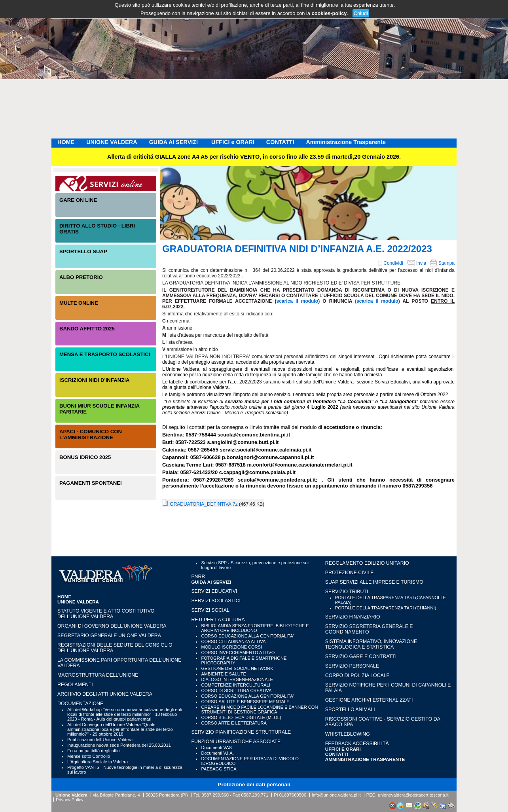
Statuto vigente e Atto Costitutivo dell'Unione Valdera (106, 614)
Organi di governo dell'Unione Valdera (112, 626)
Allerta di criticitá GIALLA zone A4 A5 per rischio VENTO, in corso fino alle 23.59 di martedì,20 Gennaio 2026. (254, 157)
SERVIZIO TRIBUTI (347, 592)
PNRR (198, 577)
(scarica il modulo (377, 301)
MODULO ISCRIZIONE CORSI (231, 647)
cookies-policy (329, 13)
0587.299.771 (255, 795)
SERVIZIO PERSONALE (352, 666)
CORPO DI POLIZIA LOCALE (357, 675)
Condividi (390, 263)
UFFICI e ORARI (233, 142)
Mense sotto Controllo (89, 756)
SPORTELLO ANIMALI (350, 710)
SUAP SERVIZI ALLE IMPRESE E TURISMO (374, 582)
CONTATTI (280, 142)
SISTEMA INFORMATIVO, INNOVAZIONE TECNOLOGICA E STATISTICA (371, 644)
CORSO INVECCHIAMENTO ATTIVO (238, 653)
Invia (417, 263)
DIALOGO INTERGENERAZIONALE (237, 679)
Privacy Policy (70, 800)
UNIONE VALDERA (112, 142)
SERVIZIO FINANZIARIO (353, 617)
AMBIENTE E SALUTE (224, 674)
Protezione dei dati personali (254, 784)
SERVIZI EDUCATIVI (214, 591)
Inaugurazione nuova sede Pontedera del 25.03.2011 (119, 745)
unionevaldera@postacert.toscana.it (413, 795)
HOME (66, 142)
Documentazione (80, 704)
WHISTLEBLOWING (348, 734)
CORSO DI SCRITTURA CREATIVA (236, 691)
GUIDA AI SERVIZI (174, 142)
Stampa (442, 263)
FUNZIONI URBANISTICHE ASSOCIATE (236, 742)
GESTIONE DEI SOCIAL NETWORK (237, 668)
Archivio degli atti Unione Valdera (105, 694)
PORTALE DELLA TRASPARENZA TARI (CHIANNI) (386, 608)
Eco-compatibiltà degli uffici (94, 751)
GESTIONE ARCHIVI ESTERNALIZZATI (369, 700)
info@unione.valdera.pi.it (336, 795)
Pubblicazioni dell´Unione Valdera (100, 740)
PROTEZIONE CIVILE (350, 573)
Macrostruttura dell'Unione (98, 675)
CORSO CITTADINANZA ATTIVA (233, 641)
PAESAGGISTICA (219, 769)
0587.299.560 (215, 795)
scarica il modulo (298, 301)
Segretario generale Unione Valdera (109, 636)
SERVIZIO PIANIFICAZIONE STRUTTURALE (241, 732)
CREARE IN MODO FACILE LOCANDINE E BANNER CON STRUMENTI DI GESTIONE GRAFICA (259, 710)
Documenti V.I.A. (217, 753)
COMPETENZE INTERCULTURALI (235, 685)
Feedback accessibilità (357, 744)
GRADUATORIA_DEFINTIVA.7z (204, 504)
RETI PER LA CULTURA (218, 620)
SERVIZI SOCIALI (211, 610)
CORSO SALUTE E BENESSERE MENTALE (245, 702)
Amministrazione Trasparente (346, 142)
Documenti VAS (216, 747)
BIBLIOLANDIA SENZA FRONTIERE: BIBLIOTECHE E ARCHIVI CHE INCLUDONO (255, 628)
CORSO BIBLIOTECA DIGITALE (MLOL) (241, 717)
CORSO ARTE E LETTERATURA (234, 723)
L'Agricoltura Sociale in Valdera (98, 762)
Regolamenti (75, 685)
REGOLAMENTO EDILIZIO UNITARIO (367, 563)
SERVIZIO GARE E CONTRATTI (361, 656)
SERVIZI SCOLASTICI (216, 601)
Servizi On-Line (106, 183)
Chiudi (361, 13)
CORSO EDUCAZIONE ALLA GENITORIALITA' (247, 636)
